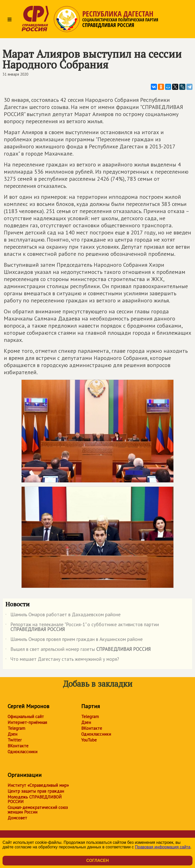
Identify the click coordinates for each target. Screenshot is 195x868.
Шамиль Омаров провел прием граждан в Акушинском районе (74, 640)
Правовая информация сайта (163, 847)
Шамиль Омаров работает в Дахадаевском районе (63, 615)
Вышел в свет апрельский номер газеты (78, 650)
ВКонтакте (18, 746)
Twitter (15, 740)
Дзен (12, 734)
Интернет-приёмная (27, 722)
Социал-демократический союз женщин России (38, 810)
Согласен (97, 860)
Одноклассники (22, 752)
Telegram (16, 728)
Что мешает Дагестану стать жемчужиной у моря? (62, 660)
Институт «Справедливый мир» (38, 785)
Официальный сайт (26, 717)
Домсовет (17, 818)
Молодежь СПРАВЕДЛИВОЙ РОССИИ (35, 799)
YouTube (89, 740)
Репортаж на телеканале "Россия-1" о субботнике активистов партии (82, 627)
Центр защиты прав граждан (36, 791)
